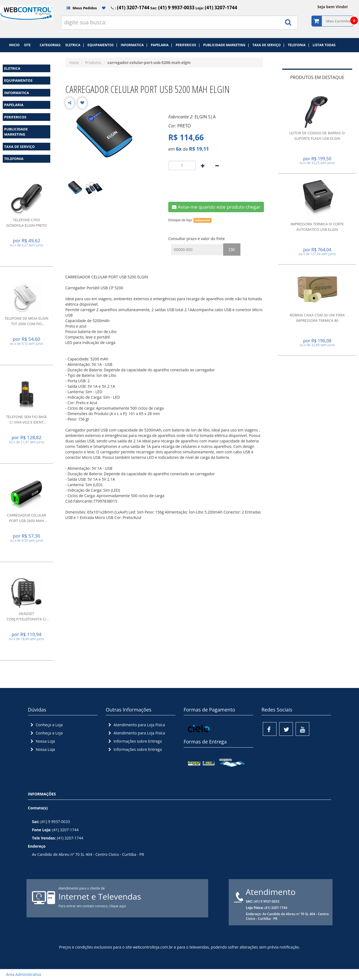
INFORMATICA (17, 93)
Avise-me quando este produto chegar (216, 207)
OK (232, 250)
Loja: (216, 8)
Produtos (93, 62)
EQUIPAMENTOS (18, 80)
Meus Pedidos (80, 8)
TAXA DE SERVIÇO (19, 147)
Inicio (74, 62)
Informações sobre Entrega (134, 741)
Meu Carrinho (338, 21)
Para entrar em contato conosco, (84, 906)
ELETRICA (12, 68)
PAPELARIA (14, 105)
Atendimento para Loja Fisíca (136, 725)
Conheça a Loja (46, 725)
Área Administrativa (22, 974)
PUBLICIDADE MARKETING (16, 132)
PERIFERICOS (15, 117)
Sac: (172, 8)
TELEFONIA (14, 159)
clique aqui (118, 906)
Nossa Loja (42, 741)
